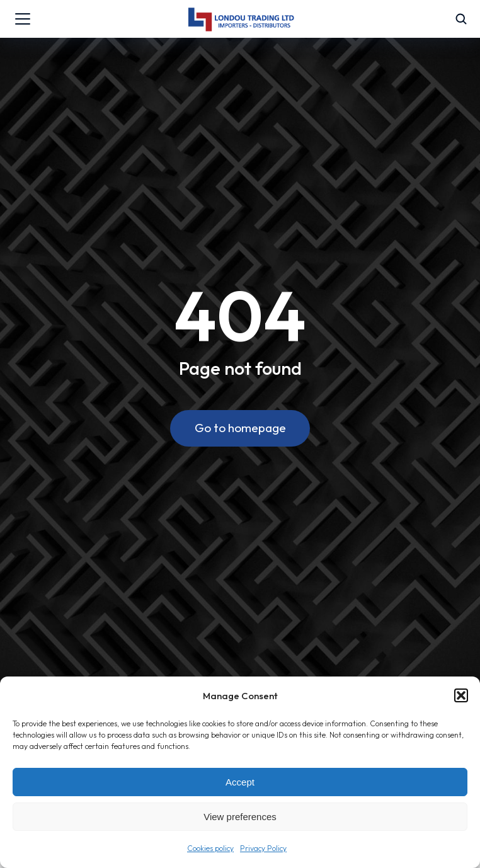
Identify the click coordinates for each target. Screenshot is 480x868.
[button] (461, 695)
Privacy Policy (263, 848)
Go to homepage (240, 428)
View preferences (240, 817)
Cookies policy (210, 848)
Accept (240, 782)
